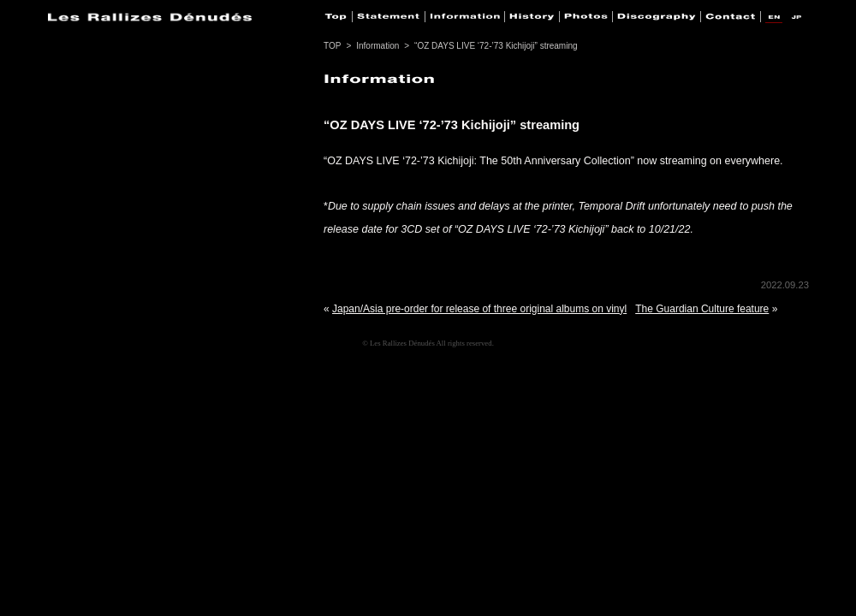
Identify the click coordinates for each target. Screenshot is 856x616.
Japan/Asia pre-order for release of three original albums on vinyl (479, 309)
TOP (332, 46)
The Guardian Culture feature (702, 309)
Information (377, 46)
